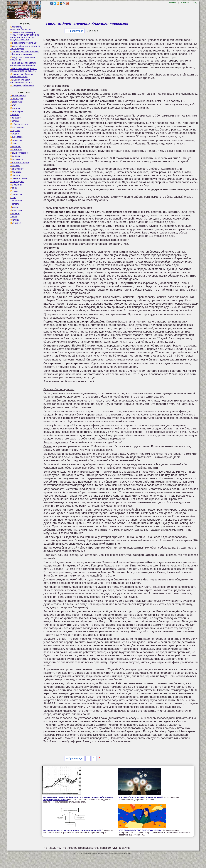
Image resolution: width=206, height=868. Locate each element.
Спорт (13, 197)
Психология (16, 185)
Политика (15, 175)
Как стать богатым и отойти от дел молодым (25, 47)
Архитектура (17, 99)
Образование (17, 169)
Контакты (185, 2)
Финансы (15, 213)
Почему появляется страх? (24, 43)
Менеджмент (17, 159)
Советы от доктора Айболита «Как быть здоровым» (25, 53)
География (16, 118)
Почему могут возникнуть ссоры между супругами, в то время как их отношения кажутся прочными (25, 36)
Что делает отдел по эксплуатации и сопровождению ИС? (72, 830)
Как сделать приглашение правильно (23, 58)
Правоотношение (19, 178)
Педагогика (16, 172)
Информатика (17, 127)
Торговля (15, 204)
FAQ (195, 2)
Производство (17, 182)
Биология (15, 108)
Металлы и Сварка (20, 162)
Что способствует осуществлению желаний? (141, 797)
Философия (16, 210)
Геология (15, 121)
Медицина (15, 156)
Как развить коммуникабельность (21, 28)
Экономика (16, 223)
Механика (15, 166)
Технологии (16, 201)
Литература (16, 140)
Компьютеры (17, 137)
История (14, 134)
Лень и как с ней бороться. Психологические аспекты (24, 70)
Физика (14, 207)
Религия (14, 191)
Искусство (15, 130)
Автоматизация (18, 95)
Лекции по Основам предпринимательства (21, 81)
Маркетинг (15, 146)
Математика (16, 150)
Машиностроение (19, 153)
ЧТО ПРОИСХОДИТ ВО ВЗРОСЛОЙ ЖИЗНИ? (141, 830)
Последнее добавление (22, 85)
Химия (14, 217)
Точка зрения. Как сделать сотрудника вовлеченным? (23, 64)
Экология (15, 220)
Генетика (15, 115)
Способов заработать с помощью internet (22, 75)
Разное (14, 188)
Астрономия (16, 102)
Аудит (13, 105)
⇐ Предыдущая (74, 31)
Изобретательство (19, 124)
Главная (173, 2)
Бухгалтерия (17, 111)
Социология (16, 194)
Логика (14, 143)
